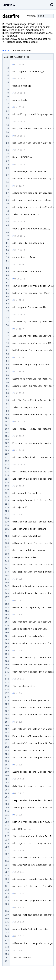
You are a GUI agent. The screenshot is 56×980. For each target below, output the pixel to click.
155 (7, 615)
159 (7, 629)
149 (7, 593)
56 (7, 261)
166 (7, 654)
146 (7, 583)
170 (7, 668)
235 (7, 901)
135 (7, 543)
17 (7, 122)
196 (7, 761)
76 (7, 332)
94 (7, 397)
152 (7, 604)
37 (7, 193)
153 (7, 608)
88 (7, 375)
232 (7, 890)
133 (7, 536)
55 (7, 257)
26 (7, 154)
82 (7, 354)
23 (7, 143)
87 (7, 372)
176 (7, 690)
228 (7, 876)
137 (7, 550)
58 (7, 268)
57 (7, 265)
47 (7, 229)
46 (7, 225)
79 (7, 343)
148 (7, 590)
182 (7, 711)
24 (7, 147)
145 (7, 579)
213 (7, 822)
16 (7, 118)
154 (7, 611)
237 (7, 908)
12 (7, 104)
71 (7, 315)
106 (7, 440)
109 (7, 450)
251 (7, 958)
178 (7, 697)
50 (7, 240)
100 (7, 418)
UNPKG (9, 5)
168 (7, 661)
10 (7, 97)
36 (7, 190)
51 (7, 243)
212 (7, 818)
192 (7, 747)
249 (7, 951)
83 (7, 357)
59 (7, 272)
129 (7, 522)
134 (7, 540)
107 (7, 443)
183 (7, 715)
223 (7, 858)
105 (7, 436)
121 (7, 493)
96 (7, 404)
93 (7, 393)
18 (7, 125)
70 (7, 311)
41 (7, 207)
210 (7, 811)
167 (7, 658)
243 (7, 929)
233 (7, 893)
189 (7, 736)
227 (7, 872)
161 (7, 636)
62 (7, 282)
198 (7, 768)
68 (7, 304)
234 (7, 897)
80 (7, 347)
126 (7, 511)
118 (7, 483)
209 (7, 808)
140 (7, 561)
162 (7, 640)
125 (7, 508)
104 (7, 433)
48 (7, 232)
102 (7, 425)
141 (7, 565)
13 (7, 107)
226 (7, 868)
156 (7, 618)
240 (7, 919)
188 (7, 733)
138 (7, 554)
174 (7, 683)
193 (7, 751)
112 (7, 461)
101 (7, 422)
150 (7, 597)
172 (7, 676)
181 (7, 708)
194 (7, 754)
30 (7, 168)
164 (7, 647)
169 (7, 665)
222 (7, 854)
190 (7, 740)
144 (7, 575)
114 (7, 468)
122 (7, 497)
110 (7, 454)
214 (7, 826)
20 (7, 132)
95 (7, 400)
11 (7, 100)
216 (7, 833)
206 (7, 797)
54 (7, 254)
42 (7, 211)
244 (7, 933)
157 (7, 622)
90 (7, 383)
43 (7, 215)
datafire (7, 50)
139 (7, 558)
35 (7, 186)
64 (7, 290)
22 (7, 140)
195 (7, 758)
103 (7, 429)
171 (7, 672)
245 (7, 936)
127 (7, 515)
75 (7, 329)
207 (7, 801)
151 (7, 600)
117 (7, 479)
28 (7, 161)
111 (7, 458)
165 (7, 651)
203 (7, 786)
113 (7, 465)
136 (7, 547)
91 (7, 386)
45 (7, 222)
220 (7, 847)
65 (7, 293)
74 (7, 325)
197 (7, 765)
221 (7, 851)
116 (7, 475)
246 (7, 940)
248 (7, 947)
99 (7, 415)
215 (7, 829)
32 (7, 175)
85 (7, 365)
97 (7, 408)
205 (7, 793)
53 (7, 250)
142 (7, 568)
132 (7, 533)
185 (7, 722)
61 (7, 279)
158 (7, 625)
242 (7, 926)
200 (7, 776)
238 (7, 911)
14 (7, 111)
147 (7, 586)
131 (7, 529)
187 (7, 729)
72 (7, 318)
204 (7, 790)
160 (7, 633)
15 (7, 114)
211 (7, 815)
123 (7, 500)
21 (7, 136)
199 (7, 772)
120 (7, 490)
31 (7, 172)
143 (7, 572)
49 (7, 236)
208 (7, 804)
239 (7, 915)
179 (7, 701)
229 (7, 879)
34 (7, 182)
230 (7, 883)
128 (7, 518)
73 (7, 322)
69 (7, 307)
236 (7, 904)
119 (7, 486)
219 (7, 843)
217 (7, 836)
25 (7, 150)
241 (7, 922)
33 (7, 179)
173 (7, 679)
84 (7, 361)
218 (7, 840)
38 (7, 197)
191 (7, 743)
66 (7, 297)
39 (7, 200)
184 (7, 718)
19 (7, 129)
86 (7, 368)
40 (7, 204)
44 (7, 218)
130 (7, 525)
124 (7, 504)
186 (7, 726)
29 (7, 165)
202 (7, 783)
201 (7, 779)
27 (7, 157)
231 (7, 886)
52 (7, 247)
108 (7, 447)
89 (7, 379)
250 (7, 954)
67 (7, 300)
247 (7, 944)
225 (7, 865)
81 (7, 350)
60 (7, 275)
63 (7, 286)
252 (7, 961)
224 (7, 861)
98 (7, 411)
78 (7, 340)
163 (7, 643)
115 (7, 472)
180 (7, 704)
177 (7, 693)
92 (7, 390)
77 (7, 336)
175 (7, 686)
